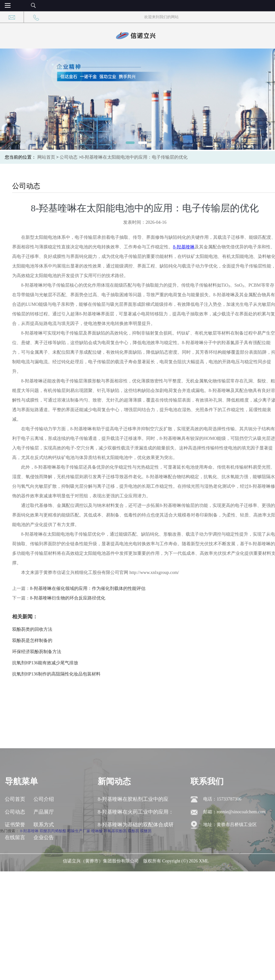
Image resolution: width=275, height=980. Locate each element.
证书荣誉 (15, 857)
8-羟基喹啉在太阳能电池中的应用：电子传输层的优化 (135, 157)
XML (204, 893)
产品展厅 (44, 844)
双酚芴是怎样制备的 (47, 641)
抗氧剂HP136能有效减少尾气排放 (60, 663)
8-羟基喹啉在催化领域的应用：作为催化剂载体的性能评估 (102, 588)
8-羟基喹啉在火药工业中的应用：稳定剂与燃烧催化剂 (135, 846)
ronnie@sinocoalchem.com (241, 844)
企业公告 (44, 869)
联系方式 (44, 857)
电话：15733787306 (222, 831)
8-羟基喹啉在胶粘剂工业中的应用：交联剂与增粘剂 (133, 833)
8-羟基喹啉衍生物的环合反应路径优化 (82, 598)
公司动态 (69, 157)
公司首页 (15, 831)
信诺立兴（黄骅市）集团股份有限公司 (101, 893)
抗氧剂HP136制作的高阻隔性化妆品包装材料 (71, 674)
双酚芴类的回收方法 (47, 629)
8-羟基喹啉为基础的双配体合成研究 (135, 859)
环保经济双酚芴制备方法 (51, 652)
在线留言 (15, 869)
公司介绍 (44, 831)
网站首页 (46, 157)
